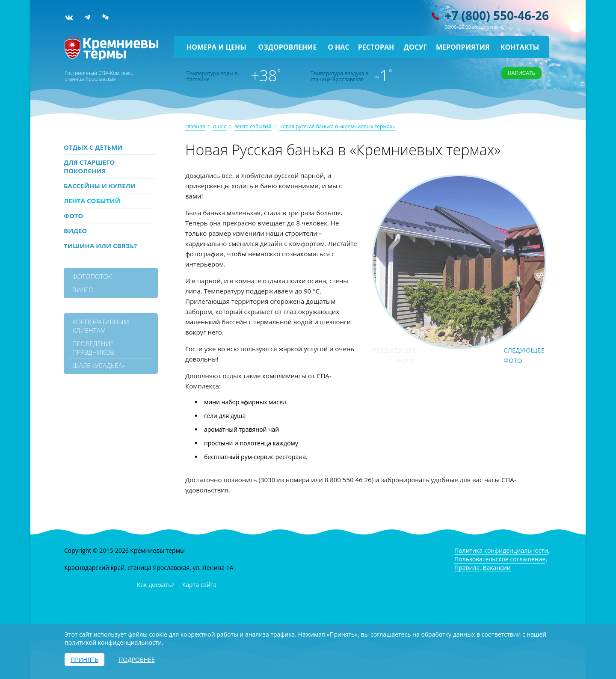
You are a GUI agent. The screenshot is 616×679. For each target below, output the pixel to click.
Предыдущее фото (393, 355)
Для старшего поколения (89, 166)
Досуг (416, 47)
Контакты (520, 47)
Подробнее (136, 660)
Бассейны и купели (100, 186)
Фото (73, 216)
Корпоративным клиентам (101, 326)
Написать (521, 73)
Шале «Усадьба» (99, 365)
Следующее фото (524, 355)
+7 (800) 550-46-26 (497, 15)
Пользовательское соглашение (500, 559)
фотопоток (92, 276)
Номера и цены (216, 47)
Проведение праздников (93, 348)
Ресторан (376, 47)
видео (83, 290)
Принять (84, 660)
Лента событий (92, 201)
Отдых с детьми (93, 147)
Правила (467, 568)
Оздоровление (288, 47)
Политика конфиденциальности (501, 550)
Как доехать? (156, 585)
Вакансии (497, 568)
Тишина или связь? (100, 246)
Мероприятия (463, 47)
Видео (75, 231)
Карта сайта (200, 585)
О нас (338, 47)
